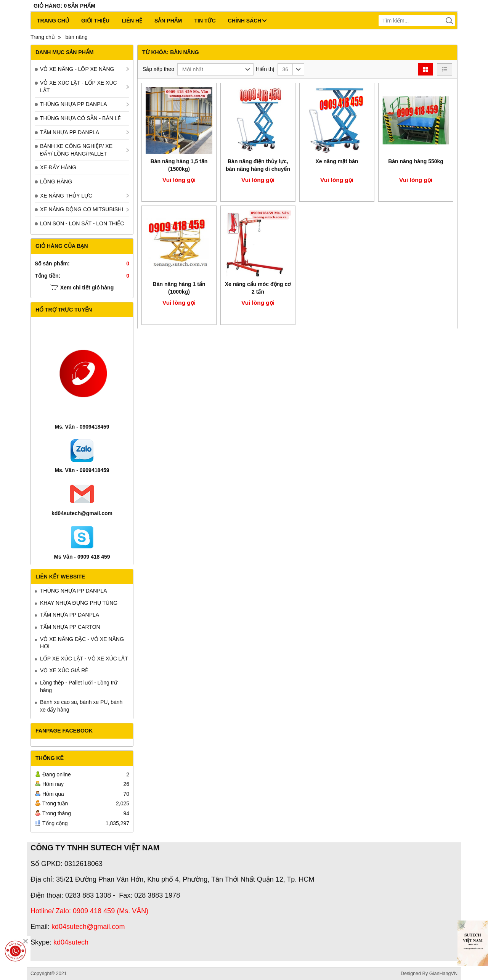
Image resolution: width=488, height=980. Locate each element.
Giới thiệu (95, 21)
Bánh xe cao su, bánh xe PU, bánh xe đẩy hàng (81, 706)
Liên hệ (132, 21)
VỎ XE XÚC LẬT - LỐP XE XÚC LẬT (79, 87)
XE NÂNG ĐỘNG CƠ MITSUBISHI (82, 209)
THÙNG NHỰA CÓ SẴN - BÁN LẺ (80, 118)
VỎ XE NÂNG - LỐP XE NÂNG (77, 69)
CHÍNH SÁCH (247, 21)
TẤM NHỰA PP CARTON (70, 627)
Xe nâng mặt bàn (337, 161)
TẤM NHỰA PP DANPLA (70, 132)
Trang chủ (53, 21)
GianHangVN (443, 974)
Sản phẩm (168, 21)
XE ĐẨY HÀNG (58, 167)
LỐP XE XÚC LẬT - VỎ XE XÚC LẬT (84, 659)
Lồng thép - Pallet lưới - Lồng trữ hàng (79, 686)
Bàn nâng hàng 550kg (416, 161)
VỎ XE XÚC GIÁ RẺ (64, 670)
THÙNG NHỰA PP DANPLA (74, 104)
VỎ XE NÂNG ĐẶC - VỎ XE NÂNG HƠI (82, 643)
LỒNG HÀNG (56, 182)
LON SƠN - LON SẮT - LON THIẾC (82, 223)
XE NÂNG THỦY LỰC (66, 196)
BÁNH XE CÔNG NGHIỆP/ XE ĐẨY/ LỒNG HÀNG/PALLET (76, 150)
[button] (215, 69)
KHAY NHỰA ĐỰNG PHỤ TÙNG (79, 603)
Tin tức (205, 21)
